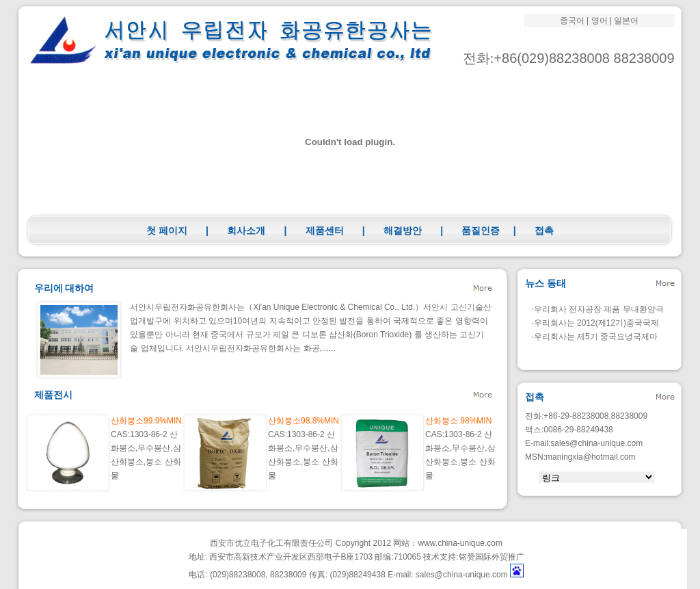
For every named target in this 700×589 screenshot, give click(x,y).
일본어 (626, 21)
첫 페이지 (167, 231)
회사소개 (246, 231)
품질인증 (481, 231)
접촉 (544, 231)
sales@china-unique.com (596, 443)
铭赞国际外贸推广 (492, 557)
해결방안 (403, 231)
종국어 (572, 21)
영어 (600, 21)
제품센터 (325, 231)
